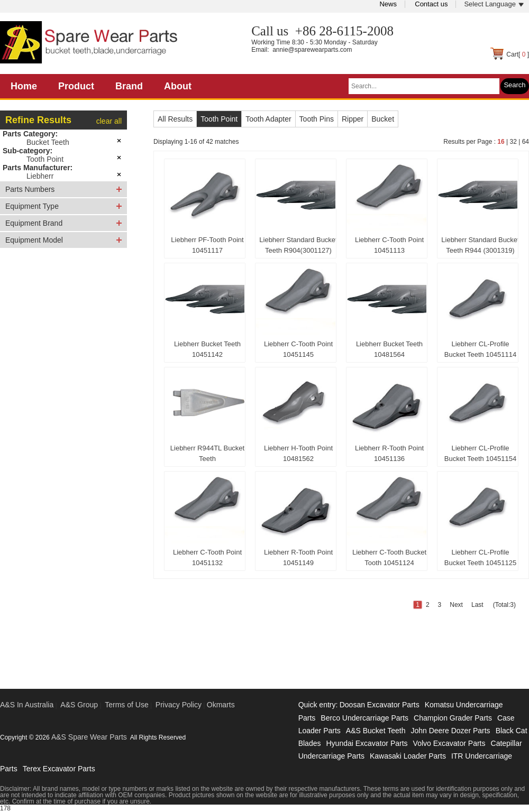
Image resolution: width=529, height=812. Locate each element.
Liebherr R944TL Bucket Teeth (207, 453)
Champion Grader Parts (453, 718)
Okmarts (221, 705)
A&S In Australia (27, 705)
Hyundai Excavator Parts (367, 743)
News (388, 4)
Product (76, 86)
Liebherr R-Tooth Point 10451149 (298, 557)
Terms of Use (126, 705)
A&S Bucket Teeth (376, 731)
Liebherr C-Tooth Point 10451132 (207, 557)
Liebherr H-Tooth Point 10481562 (298, 453)
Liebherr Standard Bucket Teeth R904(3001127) (298, 245)
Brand (129, 86)
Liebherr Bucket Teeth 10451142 (207, 349)
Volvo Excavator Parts (449, 743)
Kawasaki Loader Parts (408, 756)
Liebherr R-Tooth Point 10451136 (389, 453)
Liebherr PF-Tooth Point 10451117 (207, 245)
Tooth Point (45, 159)
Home (24, 86)
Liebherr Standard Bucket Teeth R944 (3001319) (480, 245)
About (178, 86)
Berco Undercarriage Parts (364, 718)
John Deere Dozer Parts (450, 731)
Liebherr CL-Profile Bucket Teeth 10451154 (480, 453)
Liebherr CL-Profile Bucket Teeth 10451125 (480, 557)
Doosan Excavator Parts (380, 705)
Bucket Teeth (48, 142)
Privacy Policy (179, 705)
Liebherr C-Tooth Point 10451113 (389, 245)
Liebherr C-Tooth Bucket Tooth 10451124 (389, 557)
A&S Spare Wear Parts (89, 737)
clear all (109, 121)
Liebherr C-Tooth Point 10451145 (298, 349)
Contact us (431, 4)
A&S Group (79, 705)
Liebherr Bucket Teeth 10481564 (389, 349)
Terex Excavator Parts (59, 769)
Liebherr (40, 176)
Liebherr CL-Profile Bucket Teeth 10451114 (480, 349)
